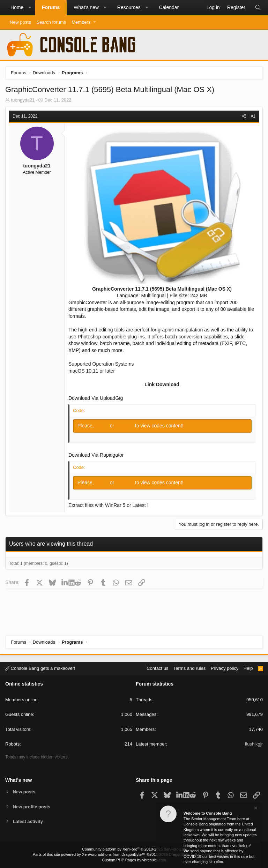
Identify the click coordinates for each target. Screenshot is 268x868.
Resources (129, 7)
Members (81, 22)
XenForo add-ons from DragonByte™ (114, 854)
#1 (253, 116)
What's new (86, 7)
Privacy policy (225, 668)
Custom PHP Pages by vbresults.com (134, 860)
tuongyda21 (23, 100)
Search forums (51, 22)
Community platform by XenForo (134, 849)
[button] (30, 8)
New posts (20, 22)
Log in (103, 426)
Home (17, 7)
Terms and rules (189, 668)
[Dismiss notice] (255, 809)
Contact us (157, 668)
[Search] (258, 8)
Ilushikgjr (254, 744)
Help (248, 668)
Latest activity (28, 821)
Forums (51, 7)
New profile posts (32, 806)
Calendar (169, 7)
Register (125, 426)
